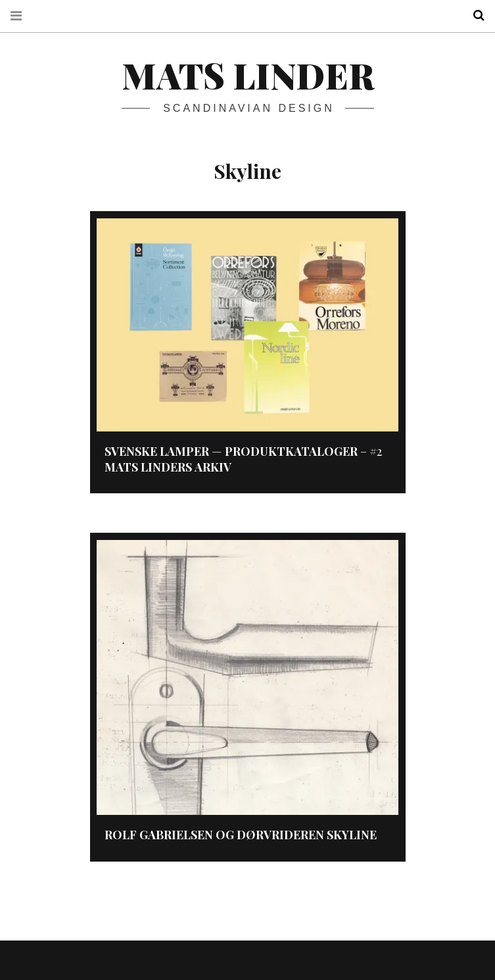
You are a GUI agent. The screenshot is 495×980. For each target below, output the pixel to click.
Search (474, 15)
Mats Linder (248, 75)
